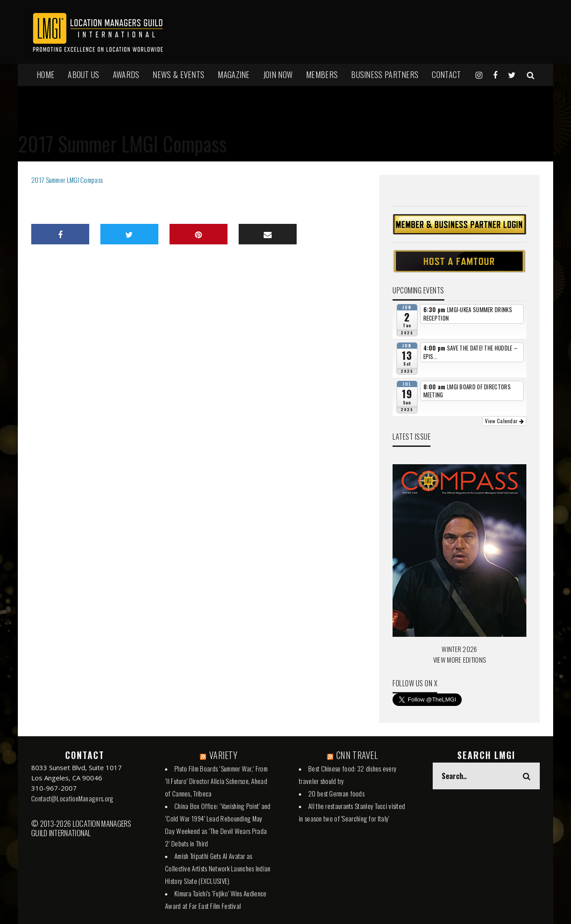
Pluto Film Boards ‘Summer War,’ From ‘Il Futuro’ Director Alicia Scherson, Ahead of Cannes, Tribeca (216, 781)
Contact (446, 74)
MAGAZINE (234, 74)
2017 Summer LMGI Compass (67, 180)
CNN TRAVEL (357, 755)
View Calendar (504, 421)
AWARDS (126, 74)
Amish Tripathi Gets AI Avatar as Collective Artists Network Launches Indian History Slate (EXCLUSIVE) (218, 868)
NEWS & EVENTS (178, 74)
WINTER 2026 (459, 649)
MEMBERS (322, 74)
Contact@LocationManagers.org (72, 798)
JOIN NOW (278, 74)
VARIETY (223, 755)
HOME (46, 74)
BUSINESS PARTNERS (385, 74)
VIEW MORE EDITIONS (459, 660)
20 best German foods (336, 793)
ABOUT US (83, 74)
